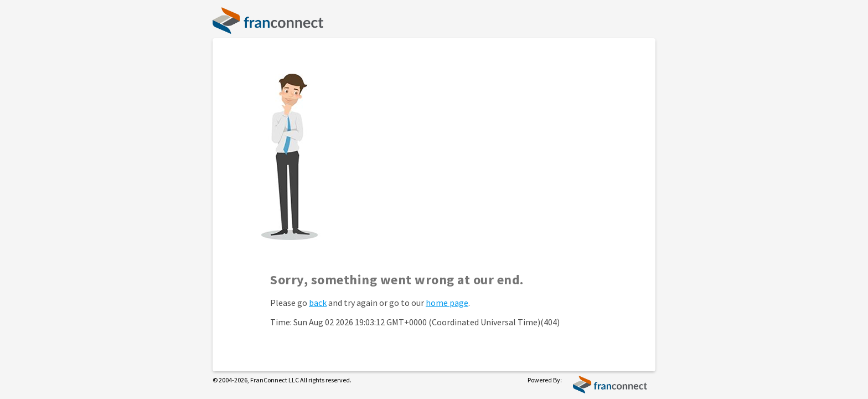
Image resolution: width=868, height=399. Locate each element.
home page (447, 303)
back (318, 303)
